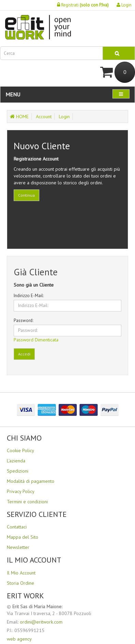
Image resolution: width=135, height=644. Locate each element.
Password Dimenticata (36, 340)
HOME (19, 117)
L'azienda (16, 461)
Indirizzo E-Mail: (29, 296)
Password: (23, 320)
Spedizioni (18, 471)
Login (124, 5)
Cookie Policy (21, 450)
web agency (19, 639)
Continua (26, 195)
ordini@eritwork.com (41, 622)
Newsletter (18, 547)
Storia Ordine (21, 583)
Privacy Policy (21, 491)
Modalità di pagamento (31, 481)
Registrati (83, 5)
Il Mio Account (21, 573)
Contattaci (17, 527)
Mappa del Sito (23, 537)
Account (44, 117)
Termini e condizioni (27, 502)
